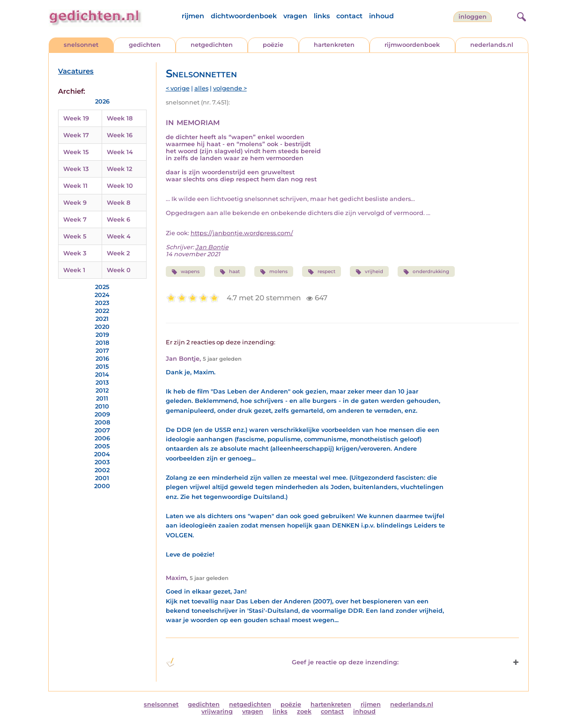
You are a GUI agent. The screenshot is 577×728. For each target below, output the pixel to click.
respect (321, 272)
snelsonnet (81, 45)
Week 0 (119, 270)
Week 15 (76, 152)
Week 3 (75, 253)
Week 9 (75, 203)
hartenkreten (334, 45)
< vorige (178, 88)
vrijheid (369, 272)
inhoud (381, 16)
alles (201, 88)
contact (349, 16)
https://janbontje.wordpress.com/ (242, 233)
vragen (295, 16)
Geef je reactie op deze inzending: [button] (282, 662)
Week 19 (76, 118)
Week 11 (75, 186)
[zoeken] (520, 15)
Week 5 (75, 236)
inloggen (473, 17)
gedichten (145, 45)
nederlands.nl (492, 45)
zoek (304, 711)
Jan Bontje (212, 247)
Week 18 (120, 118)
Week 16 (120, 135)
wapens (185, 272)
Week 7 (75, 219)
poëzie (273, 45)
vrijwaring (217, 711)
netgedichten (212, 45)
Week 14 (120, 152)
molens (274, 272)
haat (230, 272)
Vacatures (76, 71)
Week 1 (74, 270)
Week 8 (118, 203)
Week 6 (118, 219)
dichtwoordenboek (244, 16)
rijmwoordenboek (412, 45)
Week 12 (119, 169)
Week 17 (76, 135)
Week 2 (118, 253)
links (322, 16)
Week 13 (76, 169)
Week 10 (120, 186)
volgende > (230, 88)
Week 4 (119, 236)
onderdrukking (426, 272)
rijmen (193, 16)
